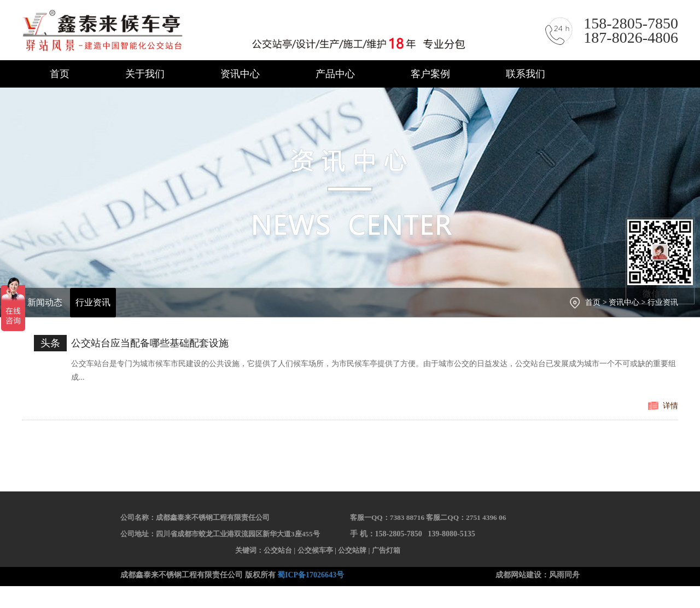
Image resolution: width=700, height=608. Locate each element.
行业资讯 (93, 302)
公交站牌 (352, 550)
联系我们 (526, 74)
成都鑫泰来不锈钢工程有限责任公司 (247, 31)
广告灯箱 (386, 550)
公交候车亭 (315, 550)
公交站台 (278, 550)
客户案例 (430, 74)
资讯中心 (240, 74)
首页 (60, 74)
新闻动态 (45, 302)
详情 (670, 406)
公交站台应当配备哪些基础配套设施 (150, 343)
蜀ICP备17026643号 (311, 575)
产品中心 (335, 74)
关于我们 (145, 74)
